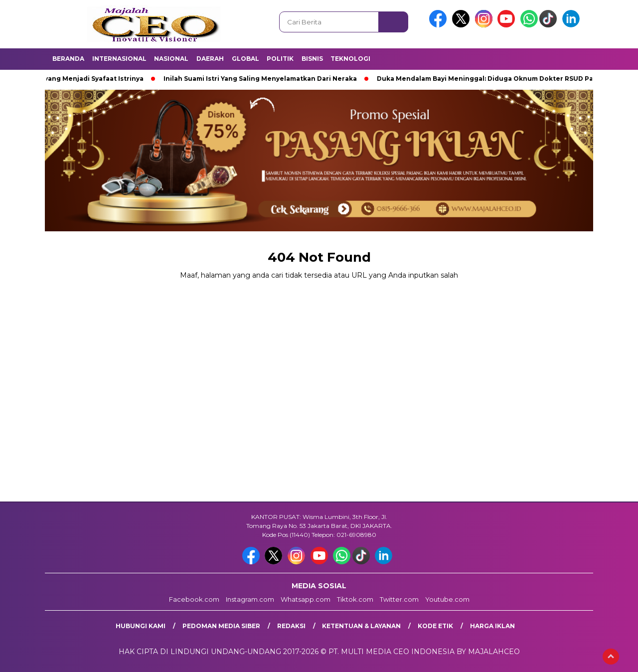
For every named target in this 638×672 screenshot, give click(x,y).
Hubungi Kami (141, 626)
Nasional (171, 59)
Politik (280, 59)
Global (245, 59)
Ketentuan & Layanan (361, 626)
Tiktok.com (355, 599)
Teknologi (350, 59)
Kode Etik (435, 626)
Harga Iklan (492, 626)
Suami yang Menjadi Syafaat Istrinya (86, 79)
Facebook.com (194, 599)
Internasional (119, 59)
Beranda (68, 59)
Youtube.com (447, 599)
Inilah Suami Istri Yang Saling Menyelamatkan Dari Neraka (263, 79)
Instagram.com (250, 599)
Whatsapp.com (306, 599)
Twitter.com (399, 599)
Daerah (210, 59)
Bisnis (312, 59)
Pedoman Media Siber (221, 626)
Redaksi (291, 626)
